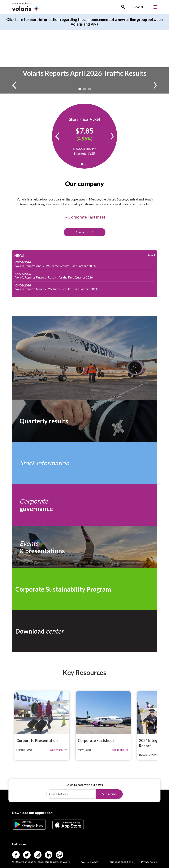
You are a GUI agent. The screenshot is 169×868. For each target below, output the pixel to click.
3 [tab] (89, 89)
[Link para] (29, 828)
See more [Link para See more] (85, 232)
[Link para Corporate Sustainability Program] (84, 589)
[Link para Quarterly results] (84, 421)
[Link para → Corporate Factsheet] (85, 217)
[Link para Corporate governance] (84, 505)
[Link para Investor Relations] (26, 7)
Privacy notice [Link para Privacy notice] (149, 862)
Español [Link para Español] (138, 7)
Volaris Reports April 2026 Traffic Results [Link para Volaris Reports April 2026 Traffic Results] (85, 73)
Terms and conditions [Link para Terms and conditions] (121, 862)
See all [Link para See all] (151, 255)
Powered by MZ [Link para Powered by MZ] (89, 862)
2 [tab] (85, 89)
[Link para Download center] (84, 631)
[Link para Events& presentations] (84, 547)
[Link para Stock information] (84, 463)
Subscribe (109, 794)
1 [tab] (80, 89)
